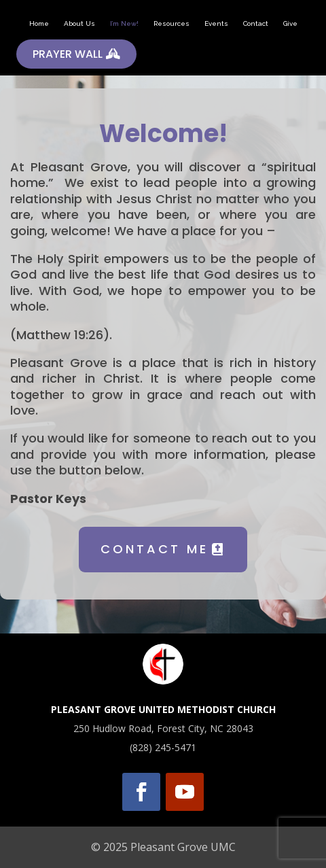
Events (216, 23)
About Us (79, 23)
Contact (256, 23)
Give (290, 23)
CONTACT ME (155, 549)
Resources (171, 23)
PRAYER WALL (68, 54)
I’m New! (124, 23)
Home (39, 23)
